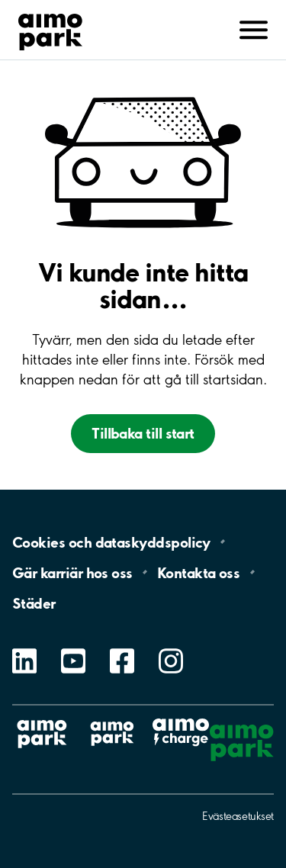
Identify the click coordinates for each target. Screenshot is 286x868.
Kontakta (199, 572)
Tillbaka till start (143, 433)
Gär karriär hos (72, 572)
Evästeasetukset (238, 816)
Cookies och (111, 542)
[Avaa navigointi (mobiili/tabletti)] (254, 28)
